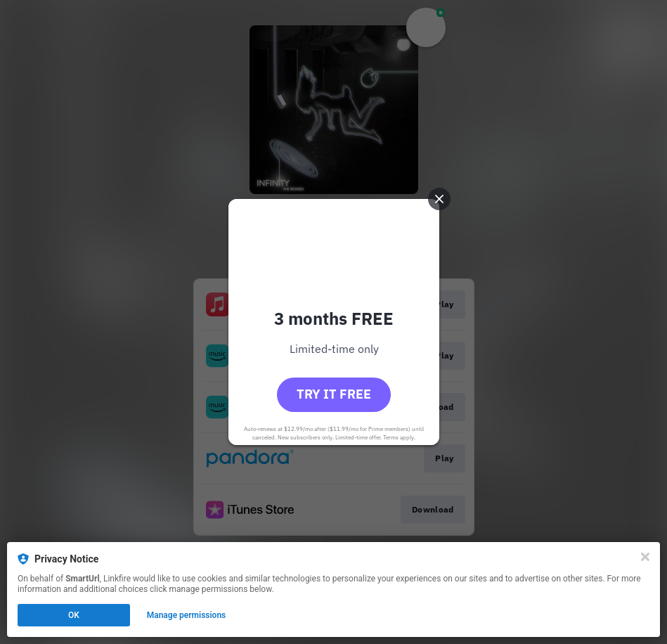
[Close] (645, 557)
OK (74, 615)
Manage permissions (187, 615)
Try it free (334, 394)
